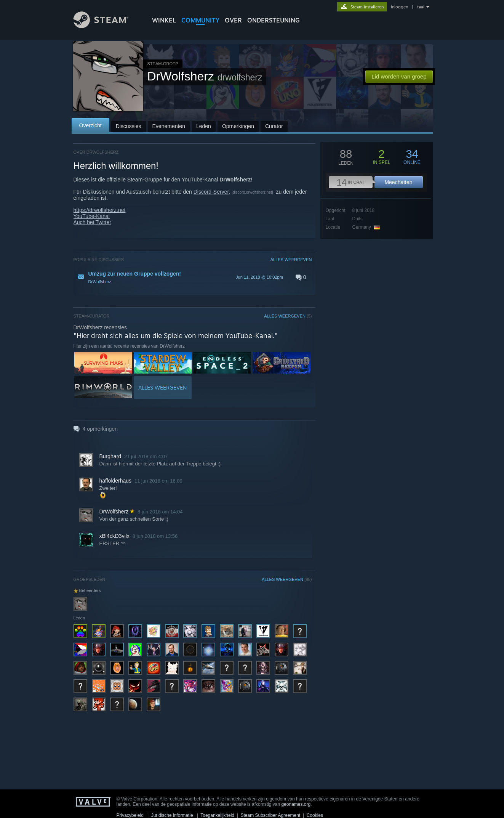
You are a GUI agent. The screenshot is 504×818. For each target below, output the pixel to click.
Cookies (315, 815)
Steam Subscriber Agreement (270, 815)
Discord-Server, (212, 192)
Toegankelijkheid (217, 815)
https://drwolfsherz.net (100, 210)
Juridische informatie (172, 815)
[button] (193, 277)
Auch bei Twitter (92, 222)
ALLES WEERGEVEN (291, 260)
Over (233, 20)
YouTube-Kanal (92, 216)
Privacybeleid (130, 815)
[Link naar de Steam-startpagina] (107, 26)
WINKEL (164, 20)
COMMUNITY (200, 20)
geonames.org (296, 804)
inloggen (399, 7)
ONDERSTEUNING (274, 20)
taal (421, 7)
